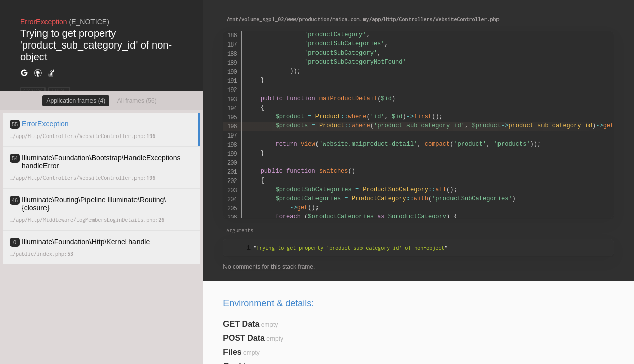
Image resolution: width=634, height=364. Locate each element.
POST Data (244, 338)
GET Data (241, 324)
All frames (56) (137, 101)
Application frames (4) (76, 101)
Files (232, 352)
